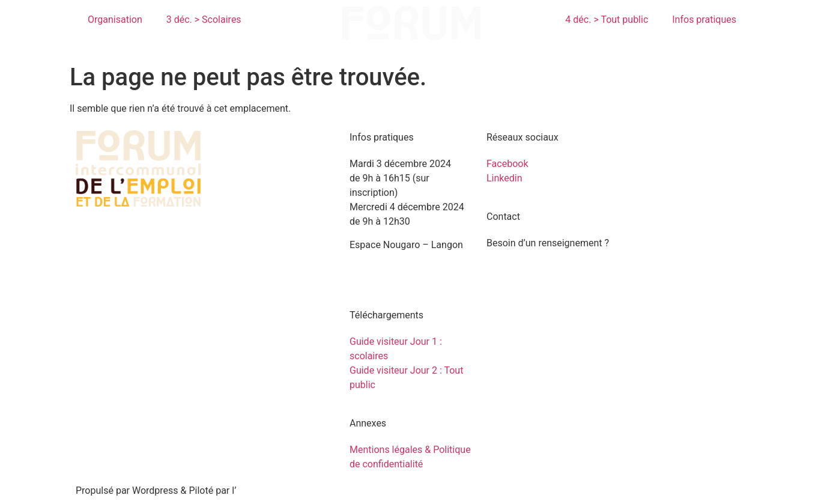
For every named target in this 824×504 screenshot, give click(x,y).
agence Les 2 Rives (277, 490)
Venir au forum (381, 268)
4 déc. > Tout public (607, 20)
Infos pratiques (704, 20)
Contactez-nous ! (523, 266)
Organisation (115, 20)
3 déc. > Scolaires (204, 20)
